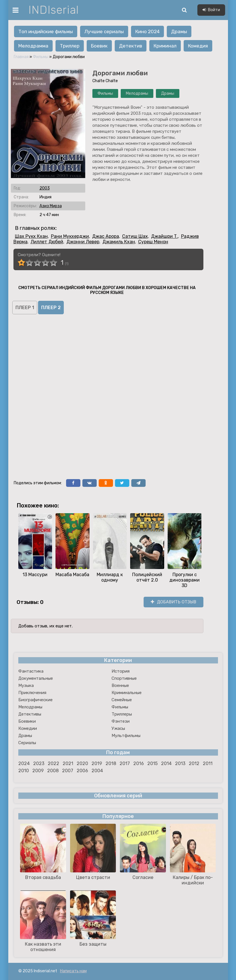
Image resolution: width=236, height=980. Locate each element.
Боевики (27, 721)
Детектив (131, 46)
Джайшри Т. (164, 236)
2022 (53, 763)
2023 (39, 763)
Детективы (30, 714)
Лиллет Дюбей (47, 242)
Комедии (28, 728)
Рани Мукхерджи (70, 236)
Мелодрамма (33, 46)
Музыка (26, 685)
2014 (166, 763)
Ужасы (118, 728)
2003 (45, 188)
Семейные (122, 700)
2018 (111, 763)
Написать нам (73, 971)
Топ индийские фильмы (46, 31)
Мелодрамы (137, 93)
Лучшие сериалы (104, 31)
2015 (152, 763)
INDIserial (54, 10)
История (121, 671)
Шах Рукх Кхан (31, 236)
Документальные (36, 678)
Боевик (99, 46)
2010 (24, 771)
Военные (120, 685)
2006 (82, 771)
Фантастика (31, 671)
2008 (53, 771)
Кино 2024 (147, 31)
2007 (68, 771)
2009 (38, 771)
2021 (68, 763)
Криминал (165, 46)
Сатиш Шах (135, 236)
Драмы (179, 31)
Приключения (32, 693)
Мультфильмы (126, 736)
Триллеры (122, 714)
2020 (82, 763)
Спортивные (124, 678)
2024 (24, 763)
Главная (21, 57)
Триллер (70, 46)
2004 (97, 771)
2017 (125, 763)
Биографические (35, 700)
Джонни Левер (83, 242)
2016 (139, 763)
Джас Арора (106, 236)
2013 (180, 763)
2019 (97, 763)
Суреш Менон (153, 242)
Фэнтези (121, 721)
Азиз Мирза (51, 206)
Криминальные (127, 693)
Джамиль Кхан (119, 242)
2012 (194, 763)
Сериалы (27, 743)
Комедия (198, 46)
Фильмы (41, 57)
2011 (208, 763)
